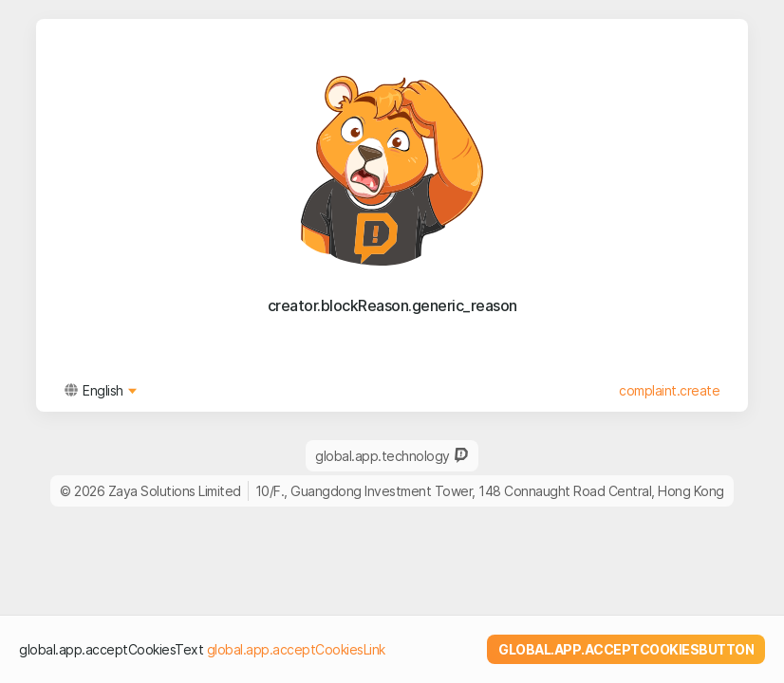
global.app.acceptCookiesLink (296, 649)
